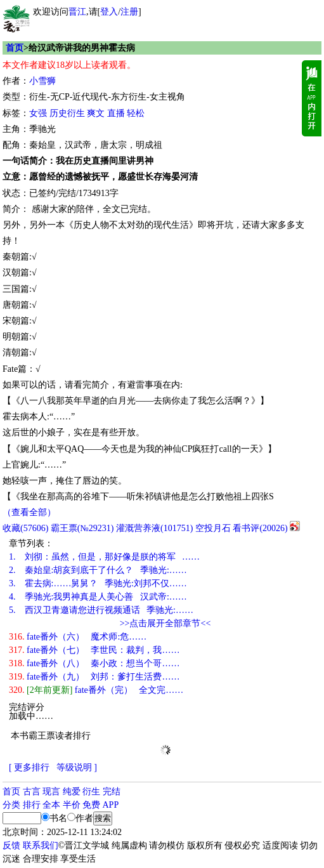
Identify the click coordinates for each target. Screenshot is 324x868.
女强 (38, 113)
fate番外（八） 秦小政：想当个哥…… (94, 663)
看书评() (260, 528)
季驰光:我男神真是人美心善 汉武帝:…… (98, 597)
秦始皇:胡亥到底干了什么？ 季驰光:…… (98, 570)
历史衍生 (67, 113)
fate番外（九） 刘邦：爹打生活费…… (94, 677)
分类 (11, 805)
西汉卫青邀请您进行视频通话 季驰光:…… (101, 610)
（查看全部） (29, 512)
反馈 (11, 845)
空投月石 (213, 528)
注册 (129, 12)
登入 (109, 12)
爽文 (96, 113)
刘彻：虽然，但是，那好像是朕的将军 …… (104, 557)
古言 (32, 792)
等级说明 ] (77, 767)
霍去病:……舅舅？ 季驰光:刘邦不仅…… (98, 583)
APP (111, 805)
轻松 (136, 113)
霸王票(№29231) (82, 528)
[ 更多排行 (29, 767)
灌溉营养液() (154, 528)
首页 (15, 48)
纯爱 (72, 792)
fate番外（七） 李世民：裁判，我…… (94, 650)
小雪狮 (42, 81)
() (25, 528)
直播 (116, 113)
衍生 (91, 792)
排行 (32, 805)
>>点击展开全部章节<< (165, 623)
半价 (72, 805)
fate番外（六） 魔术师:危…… (78, 637)
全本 (51, 805)
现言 (51, 792)
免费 (91, 805)
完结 (112, 792)
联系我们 (41, 845)
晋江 (77, 12)
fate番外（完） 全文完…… (96, 690)
